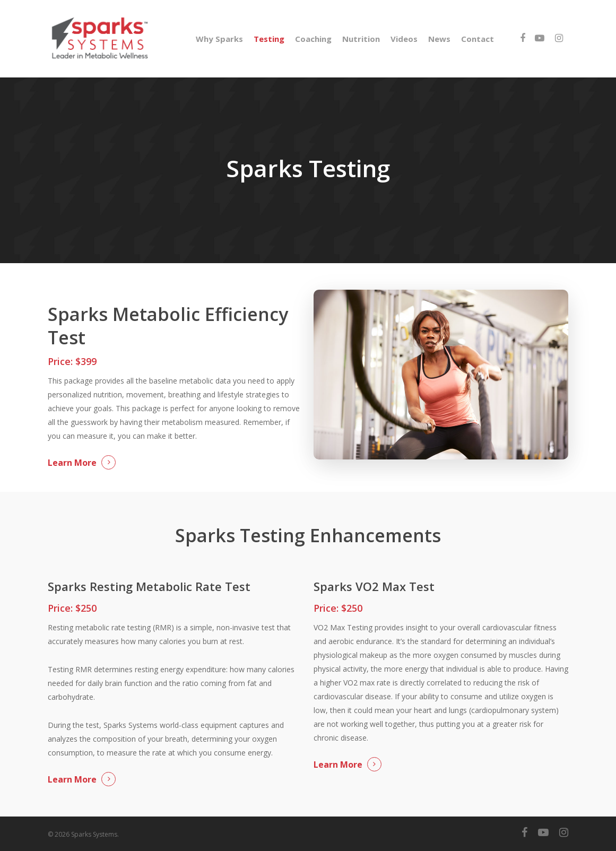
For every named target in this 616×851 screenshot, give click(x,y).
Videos (404, 39)
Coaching (313, 39)
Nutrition (361, 39)
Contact (478, 39)
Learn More (72, 463)
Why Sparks (219, 39)
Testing (269, 39)
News (439, 39)
